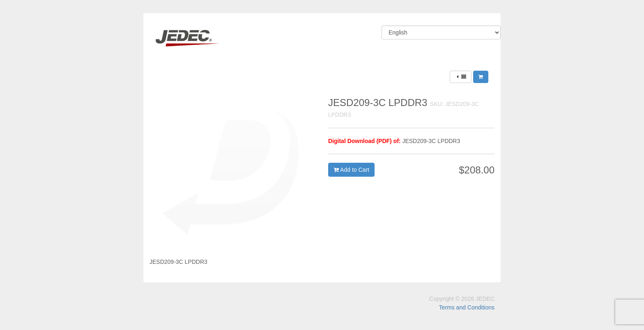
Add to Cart (351, 170)
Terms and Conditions (467, 307)
